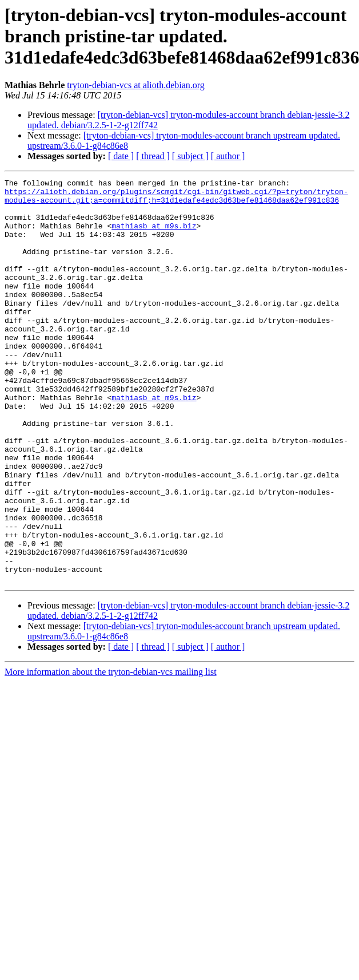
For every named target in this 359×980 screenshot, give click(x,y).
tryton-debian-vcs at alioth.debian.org (136, 85)
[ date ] (121, 156)
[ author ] (228, 156)
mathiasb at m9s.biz (154, 236)
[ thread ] (153, 156)
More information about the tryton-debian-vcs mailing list (111, 752)
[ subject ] (190, 156)
